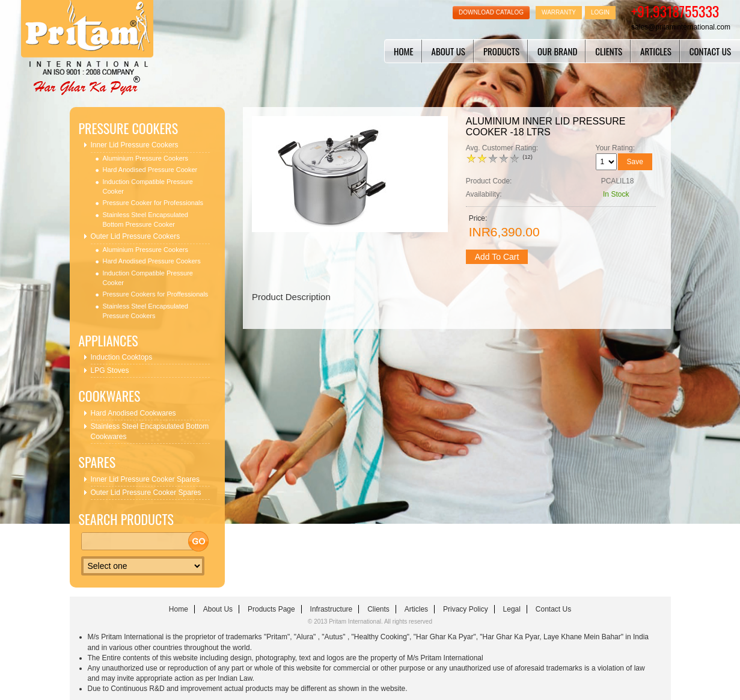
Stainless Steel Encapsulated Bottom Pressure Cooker (145, 220)
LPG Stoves (110, 370)
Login (600, 12)
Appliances (109, 341)
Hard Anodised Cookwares (133, 413)
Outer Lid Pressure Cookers (136, 236)
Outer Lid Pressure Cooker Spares (146, 493)
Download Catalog (491, 12)
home (404, 51)
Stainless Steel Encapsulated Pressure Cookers (145, 311)
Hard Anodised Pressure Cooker (150, 170)
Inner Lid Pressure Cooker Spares (145, 479)
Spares (97, 462)
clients (609, 51)
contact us (710, 51)
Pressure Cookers (129, 128)
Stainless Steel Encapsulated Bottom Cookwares (150, 431)
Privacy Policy (466, 609)
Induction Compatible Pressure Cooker (148, 186)
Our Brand (557, 51)
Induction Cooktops (122, 357)
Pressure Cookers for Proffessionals (156, 294)
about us (448, 51)
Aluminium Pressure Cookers (145, 158)
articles (656, 51)
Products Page (271, 609)
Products (501, 51)
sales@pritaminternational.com (681, 27)
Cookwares (110, 396)
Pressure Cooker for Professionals (153, 203)
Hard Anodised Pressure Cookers (152, 261)
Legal (512, 609)
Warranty (559, 12)
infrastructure (332, 609)
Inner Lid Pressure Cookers (135, 145)
